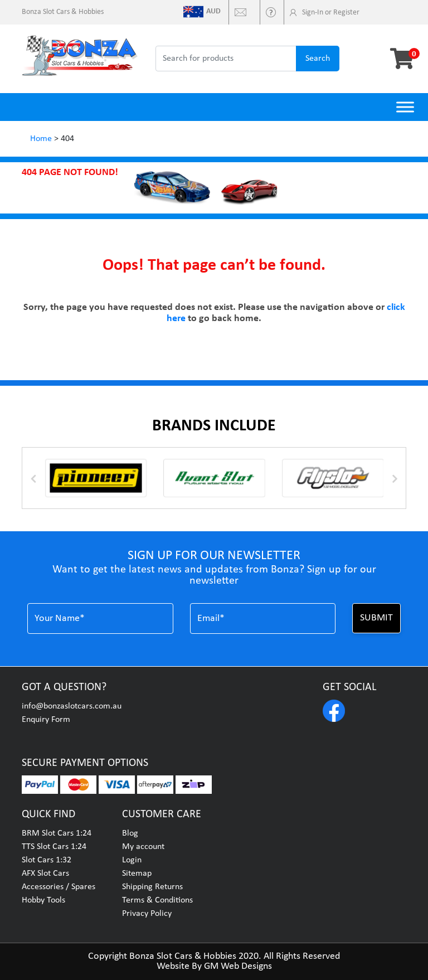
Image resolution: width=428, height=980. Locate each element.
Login (132, 860)
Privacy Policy (147, 914)
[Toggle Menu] (405, 107)
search (318, 59)
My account (143, 847)
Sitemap (137, 874)
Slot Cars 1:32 (47, 860)
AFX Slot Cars (45, 874)
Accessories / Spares (59, 887)
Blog (130, 833)
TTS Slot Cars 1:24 (54, 847)
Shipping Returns (152, 887)
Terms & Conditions (157, 900)
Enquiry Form (46, 720)
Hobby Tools (43, 900)
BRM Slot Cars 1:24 (57, 833)
